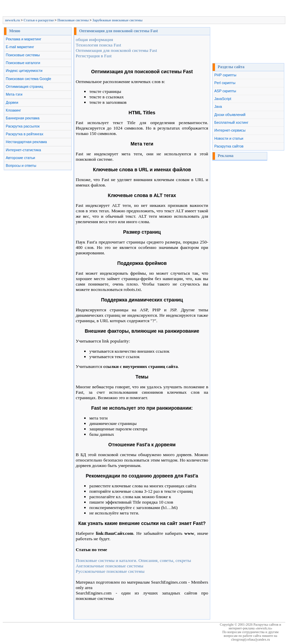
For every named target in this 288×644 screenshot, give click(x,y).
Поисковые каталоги (23, 63)
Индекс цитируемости (24, 71)
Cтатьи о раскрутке (39, 20)
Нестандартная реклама (26, 142)
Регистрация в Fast (94, 56)
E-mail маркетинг (20, 47)
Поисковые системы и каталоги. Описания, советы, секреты (133, 560)
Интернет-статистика (23, 150)
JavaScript (223, 99)
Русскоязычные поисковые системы (110, 571)
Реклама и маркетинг (24, 39)
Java (218, 106)
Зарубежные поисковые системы (118, 20)
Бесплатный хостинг (231, 122)
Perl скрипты (225, 83)
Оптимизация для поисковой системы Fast (116, 50)
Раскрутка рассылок (23, 126)
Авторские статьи (20, 158)
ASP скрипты (225, 91)
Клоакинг (13, 110)
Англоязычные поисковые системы (110, 566)
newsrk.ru (13, 20)
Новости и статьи (229, 138)
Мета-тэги (14, 94)
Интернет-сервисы (230, 130)
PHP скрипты (225, 75)
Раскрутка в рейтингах (25, 134)
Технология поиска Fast (98, 45)
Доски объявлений (230, 115)
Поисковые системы (73, 20)
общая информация (94, 40)
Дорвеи (12, 102)
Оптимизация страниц (24, 86)
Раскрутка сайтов (229, 146)
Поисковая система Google (29, 79)
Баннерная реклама (23, 118)
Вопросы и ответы (21, 165)
